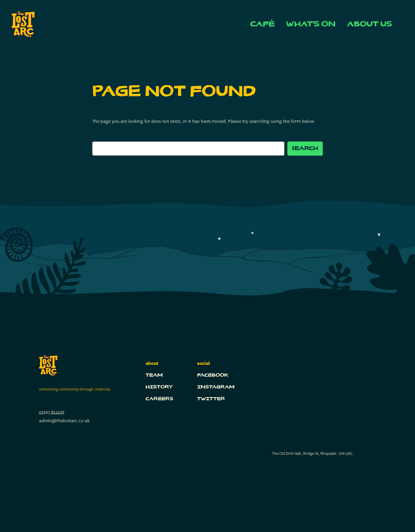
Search (305, 149)
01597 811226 (52, 412)
